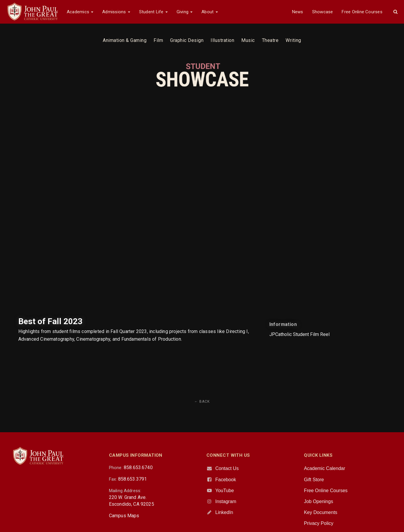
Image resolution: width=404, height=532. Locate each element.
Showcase (323, 12)
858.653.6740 (138, 467)
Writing (293, 40)
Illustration (222, 40)
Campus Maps (124, 516)
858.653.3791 (133, 479)
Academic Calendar (325, 468)
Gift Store (314, 480)
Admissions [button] (116, 12)
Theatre (270, 40)
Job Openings (319, 501)
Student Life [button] (153, 12)
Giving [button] (185, 12)
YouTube (225, 491)
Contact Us (227, 468)
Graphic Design (187, 40)
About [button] (210, 12)
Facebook (226, 480)
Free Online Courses (362, 12)
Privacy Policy (319, 523)
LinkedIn (224, 512)
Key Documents (321, 512)
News (298, 12)
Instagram (226, 501)
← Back (202, 402)
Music (248, 40)
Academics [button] (80, 12)
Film (158, 40)
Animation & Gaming (125, 40)
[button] (395, 12)
